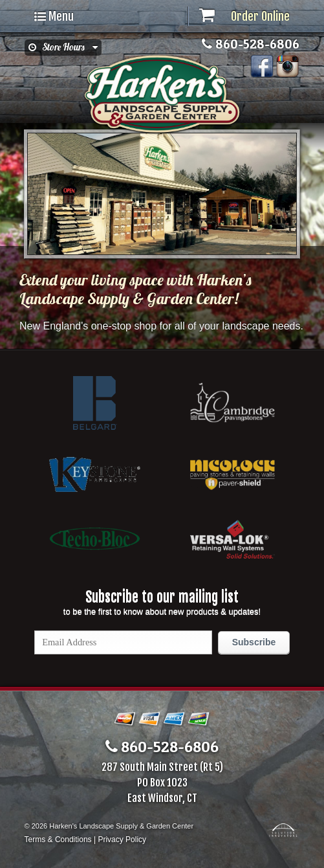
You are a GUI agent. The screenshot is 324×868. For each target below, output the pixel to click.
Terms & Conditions (58, 840)
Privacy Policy (122, 840)
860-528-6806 (251, 44)
